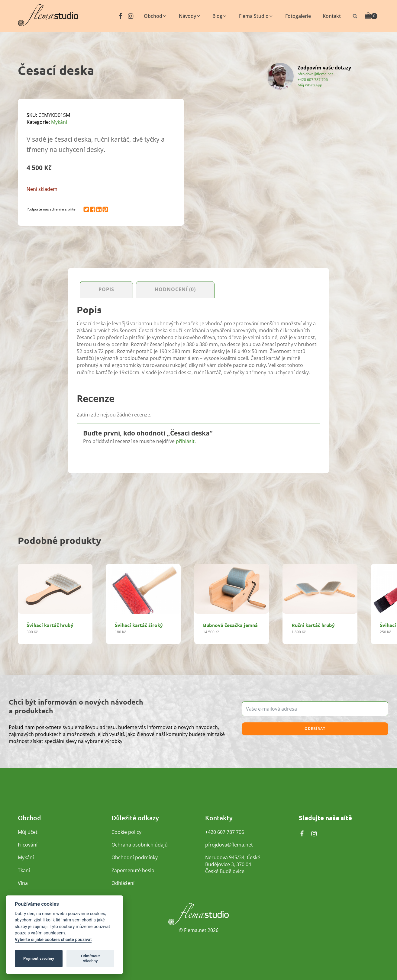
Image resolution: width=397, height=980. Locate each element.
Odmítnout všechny (90, 958)
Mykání (59, 122)
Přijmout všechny (39, 958)
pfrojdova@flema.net (315, 74)
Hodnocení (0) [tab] (175, 290)
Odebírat (315, 729)
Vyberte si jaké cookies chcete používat (53, 940)
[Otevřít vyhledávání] (355, 16)
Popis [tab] (106, 290)
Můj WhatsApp (310, 85)
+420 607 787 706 (313, 80)
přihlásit (185, 442)
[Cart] (371, 16)
